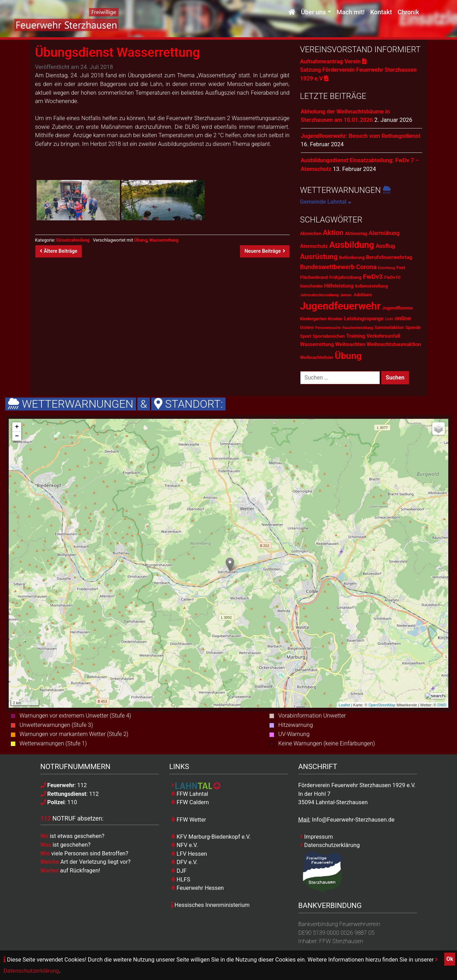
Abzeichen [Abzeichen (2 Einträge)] (311, 233)
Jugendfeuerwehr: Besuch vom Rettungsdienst (361, 136)
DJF (179, 871)
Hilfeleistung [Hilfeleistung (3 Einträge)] (339, 286)
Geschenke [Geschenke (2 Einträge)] (311, 286)
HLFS (181, 880)
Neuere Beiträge (265, 251)
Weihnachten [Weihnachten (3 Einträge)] (350, 344)
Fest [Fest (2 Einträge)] (401, 268)
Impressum (317, 837)
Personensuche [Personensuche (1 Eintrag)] (328, 328)
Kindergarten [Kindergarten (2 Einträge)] (313, 319)
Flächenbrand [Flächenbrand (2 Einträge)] (314, 277)
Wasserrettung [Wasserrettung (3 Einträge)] (317, 344)
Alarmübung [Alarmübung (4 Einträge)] (384, 233)
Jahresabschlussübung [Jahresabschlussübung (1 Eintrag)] (319, 295)
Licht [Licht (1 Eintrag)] (389, 319)
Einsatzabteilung (73, 240)
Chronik (408, 13)
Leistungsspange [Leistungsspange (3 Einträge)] (364, 319)
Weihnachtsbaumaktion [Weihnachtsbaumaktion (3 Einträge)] (394, 344)
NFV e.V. (185, 845)
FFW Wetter (189, 820)
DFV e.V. (184, 862)
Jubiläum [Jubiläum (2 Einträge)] (363, 295)
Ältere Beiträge (59, 251)
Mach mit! (351, 13)
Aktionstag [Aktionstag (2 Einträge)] (356, 233)
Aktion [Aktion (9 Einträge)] (333, 233)
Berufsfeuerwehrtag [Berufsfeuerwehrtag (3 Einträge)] (389, 257)
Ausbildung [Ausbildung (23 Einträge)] (352, 245)
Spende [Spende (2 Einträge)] (413, 327)
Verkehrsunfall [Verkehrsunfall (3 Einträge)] (383, 336)
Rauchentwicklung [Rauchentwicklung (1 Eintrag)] (358, 328)
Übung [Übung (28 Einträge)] (348, 356)
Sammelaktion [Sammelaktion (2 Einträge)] (389, 327)
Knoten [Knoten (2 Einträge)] (335, 319)
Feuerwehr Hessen (198, 888)
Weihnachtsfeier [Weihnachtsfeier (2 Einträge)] (317, 357)
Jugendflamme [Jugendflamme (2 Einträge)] (398, 308)
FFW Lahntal (190, 794)
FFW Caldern (190, 802)
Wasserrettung (164, 240)
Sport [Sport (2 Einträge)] (306, 336)
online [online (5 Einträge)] (403, 318)
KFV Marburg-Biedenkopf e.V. (211, 837)
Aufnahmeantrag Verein (333, 61)
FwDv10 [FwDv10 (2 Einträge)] (392, 277)
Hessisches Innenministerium (211, 905)
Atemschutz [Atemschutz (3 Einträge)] (314, 246)
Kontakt (381, 13)
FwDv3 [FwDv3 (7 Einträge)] (373, 277)
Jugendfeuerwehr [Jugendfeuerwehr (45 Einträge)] (340, 306)
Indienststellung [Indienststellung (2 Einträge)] (371, 286)
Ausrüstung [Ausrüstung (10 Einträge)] (319, 257)
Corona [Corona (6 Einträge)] (366, 267)
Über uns (313, 13)
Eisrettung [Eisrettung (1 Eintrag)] (386, 268)
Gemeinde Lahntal (326, 202)
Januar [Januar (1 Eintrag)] (346, 295)
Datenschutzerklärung (330, 845)
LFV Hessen (189, 854)
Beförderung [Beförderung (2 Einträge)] (352, 257)
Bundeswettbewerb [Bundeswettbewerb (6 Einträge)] (327, 267)
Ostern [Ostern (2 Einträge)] (307, 327)
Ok (450, 959)
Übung (141, 240)
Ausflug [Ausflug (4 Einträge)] (385, 246)
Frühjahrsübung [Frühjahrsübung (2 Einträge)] (345, 277)
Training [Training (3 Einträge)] (356, 336)
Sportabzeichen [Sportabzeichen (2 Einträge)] (329, 336)
